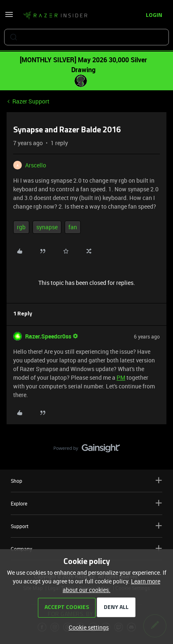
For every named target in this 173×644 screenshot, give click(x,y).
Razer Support (31, 101)
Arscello (36, 165)
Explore (86, 503)
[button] (9, 17)
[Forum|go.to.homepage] (55, 16)
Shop (86, 481)
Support (86, 526)
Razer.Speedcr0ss (48, 336)
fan (73, 227)
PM (121, 377)
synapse (47, 227)
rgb (21, 227)
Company (86, 549)
